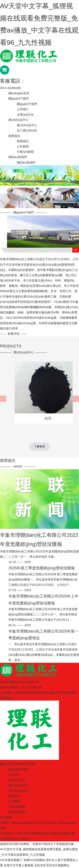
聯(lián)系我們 (18, 157)
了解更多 (40, 446)
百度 (27, 823)
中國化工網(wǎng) (12, 823)
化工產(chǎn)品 (27, 130)
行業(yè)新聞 (25, 152)
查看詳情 (13, 334)
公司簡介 (23, 109)
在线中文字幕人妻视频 (19, 865)
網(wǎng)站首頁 (19, 93)
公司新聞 (23, 146)
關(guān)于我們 (19, 98)
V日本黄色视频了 (11, 860)
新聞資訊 (14, 136)
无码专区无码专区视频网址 (52, 865)
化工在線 (42, 823)
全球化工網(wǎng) (59, 823)
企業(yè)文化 (25, 115)
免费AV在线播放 (34, 860)
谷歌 (33, 823)
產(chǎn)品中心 (19, 120)
